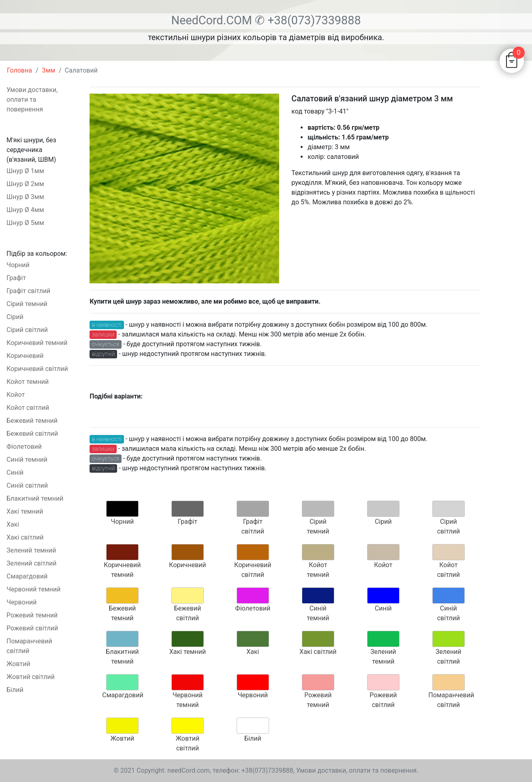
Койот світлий (28, 408)
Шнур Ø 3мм (25, 197)
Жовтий (18, 664)
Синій (15, 472)
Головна (19, 70)
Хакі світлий (25, 537)
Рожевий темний (32, 615)
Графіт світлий (28, 291)
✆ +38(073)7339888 (308, 20)
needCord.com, (190, 770)
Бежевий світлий (32, 434)
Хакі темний (25, 511)
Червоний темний (33, 589)
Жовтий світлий (31, 677)
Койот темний (28, 382)
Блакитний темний (35, 498)
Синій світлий (27, 485)
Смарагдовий (27, 576)
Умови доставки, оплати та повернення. (357, 770)
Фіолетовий (24, 447)
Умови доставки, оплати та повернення (32, 100)
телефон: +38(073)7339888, (254, 770)
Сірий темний (27, 304)
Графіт (16, 278)
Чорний (18, 265)
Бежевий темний (32, 421)
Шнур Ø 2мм (25, 184)
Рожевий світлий (32, 628)
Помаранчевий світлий (29, 646)
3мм (49, 70)
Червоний (21, 602)
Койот (16, 395)
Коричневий (25, 356)
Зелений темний (31, 550)
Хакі (13, 524)
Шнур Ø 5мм (25, 223)
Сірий (15, 317)
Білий (15, 690)
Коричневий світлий (37, 369)
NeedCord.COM (213, 20)
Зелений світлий (32, 563)
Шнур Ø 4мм (25, 210)
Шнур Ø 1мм (25, 171)
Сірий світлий (27, 330)
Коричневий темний (37, 343)
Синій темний (27, 460)
